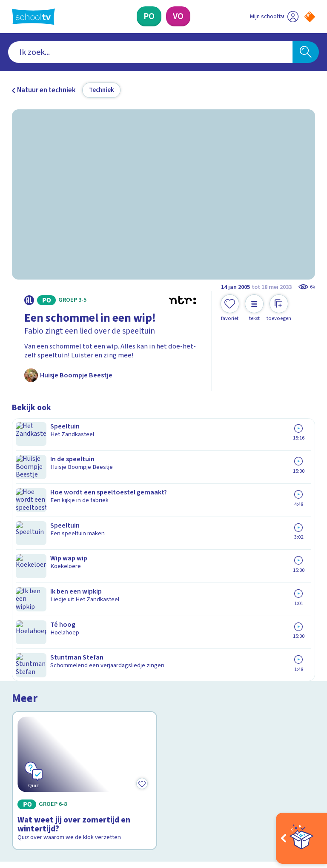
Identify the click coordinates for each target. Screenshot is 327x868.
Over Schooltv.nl (43, 674)
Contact (27, 650)
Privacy (25, 686)
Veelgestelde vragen (50, 662)
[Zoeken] (306, 52)
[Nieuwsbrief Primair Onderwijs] (239, 691)
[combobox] (151, 52)
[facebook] (16, 790)
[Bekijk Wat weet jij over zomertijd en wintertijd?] (85, 499)
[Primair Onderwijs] (149, 16)
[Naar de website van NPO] (310, 17)
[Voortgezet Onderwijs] (178, 16)
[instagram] (35, 790)
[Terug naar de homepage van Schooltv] (33, 17)
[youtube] (72, 790)
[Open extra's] (301, 838)
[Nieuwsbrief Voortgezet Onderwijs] (240, 719)
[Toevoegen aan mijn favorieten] (230, 308)
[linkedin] (54, 790)
